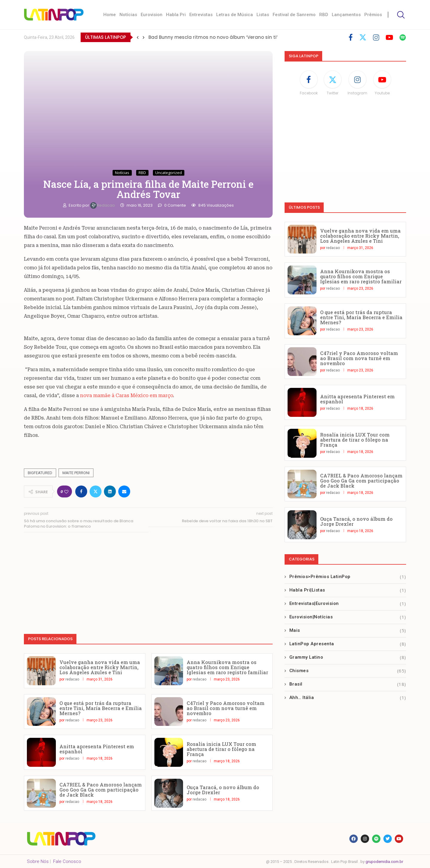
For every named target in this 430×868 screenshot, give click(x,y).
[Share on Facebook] (81, 491)
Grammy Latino (348, 657)
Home (110, 15)
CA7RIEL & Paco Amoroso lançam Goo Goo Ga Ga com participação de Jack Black (101, 790)
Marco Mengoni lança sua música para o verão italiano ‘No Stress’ (226, 37)
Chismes (348, 671)
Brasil (348, 684)
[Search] (400, 15)
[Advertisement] (148, 580)
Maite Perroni (76, 473)
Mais (348, 630)
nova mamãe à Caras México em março (126, 395)
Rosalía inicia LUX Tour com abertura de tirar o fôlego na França (221, 749)
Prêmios (373, 15)
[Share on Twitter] (96, 491)
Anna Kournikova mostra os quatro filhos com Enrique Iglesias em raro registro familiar (227, 667)
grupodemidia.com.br (384, 862)
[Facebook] (351, 37)
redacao (103, 205)
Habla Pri (176, 15)
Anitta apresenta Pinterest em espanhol (97, 749)
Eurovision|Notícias (348, 617)
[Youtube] (389, 37)
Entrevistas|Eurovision (348, 604)
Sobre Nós (38, 861)
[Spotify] (403, 37)
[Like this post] (66, 492)
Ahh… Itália (348, 698)
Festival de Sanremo (294, 15)
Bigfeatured (40, 473)
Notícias (128, 15)
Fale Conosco (67, 861)
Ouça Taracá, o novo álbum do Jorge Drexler (223, 790)
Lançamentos (346, 15)
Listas (263, 15)
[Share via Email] (124, 491)
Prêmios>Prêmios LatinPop (348, 577)
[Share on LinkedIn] (110, 491)
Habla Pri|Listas (348, 590)
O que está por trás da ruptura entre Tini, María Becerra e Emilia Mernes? (101, 708)
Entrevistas (201, 15)
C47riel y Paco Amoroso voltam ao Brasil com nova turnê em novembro (226, 708)
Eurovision (152, 15)
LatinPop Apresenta (348, 644)
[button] (138, 37)
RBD (324, 15)
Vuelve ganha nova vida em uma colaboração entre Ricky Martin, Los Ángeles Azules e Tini (100, 667)
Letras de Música (235, 15)
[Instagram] (376, 37)
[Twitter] (363, 37)
